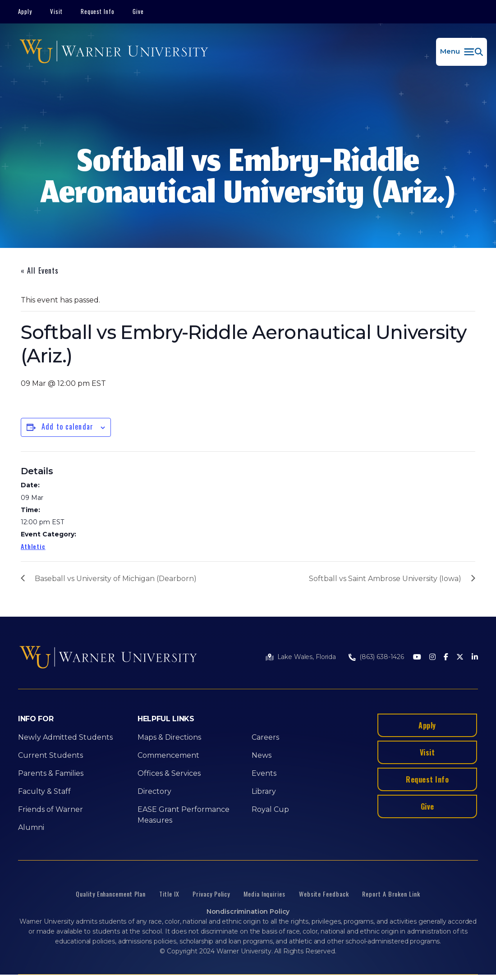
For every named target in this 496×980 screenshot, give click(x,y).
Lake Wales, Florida (307, 657)
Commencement (168, 755)
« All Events (40, 270)
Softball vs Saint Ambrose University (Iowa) (385, 579)
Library (264, 791)
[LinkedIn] (475, 657)
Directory (154, 791)
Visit (56, 11)
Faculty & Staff (44, 791)
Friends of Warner (51, 809)
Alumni (31, 827)
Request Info (98, 11)
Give (138, 11)
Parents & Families (51, 773)
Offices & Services (169, 773)
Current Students (51, 755)
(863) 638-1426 (382, 657)
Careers (265, 737)
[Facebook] (446, 657)
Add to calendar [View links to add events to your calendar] (67, 426)
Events (264, 773)
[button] (462, 52)
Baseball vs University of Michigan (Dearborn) (116, 579)
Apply (25, 11)
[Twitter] (460, 657)
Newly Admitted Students (65, 737)
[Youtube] (417, 657)
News (262, 755)
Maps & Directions (169, 737)
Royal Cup (270, 809)
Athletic (33, 546)
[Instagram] (432, 657)
